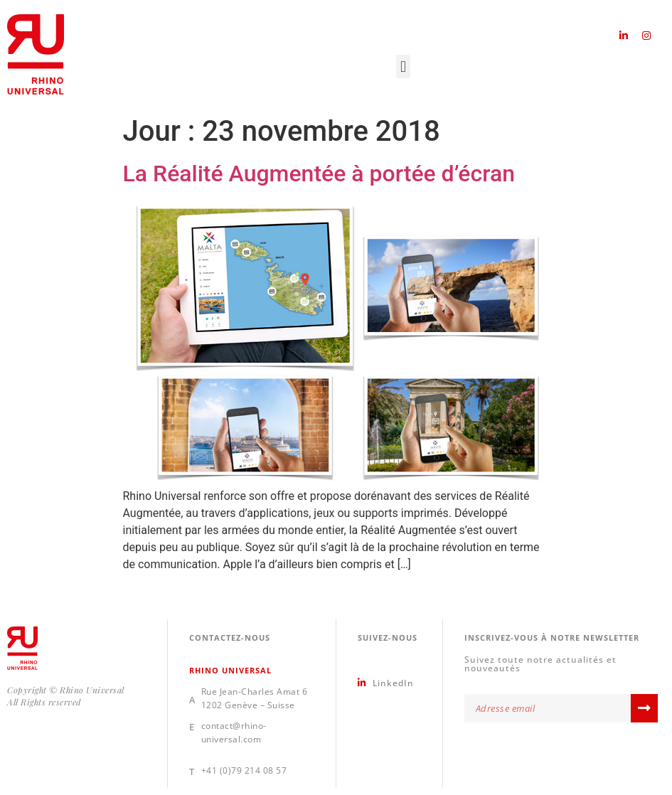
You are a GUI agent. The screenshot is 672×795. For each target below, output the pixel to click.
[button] (403, 66)
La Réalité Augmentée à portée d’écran (319, 174)
